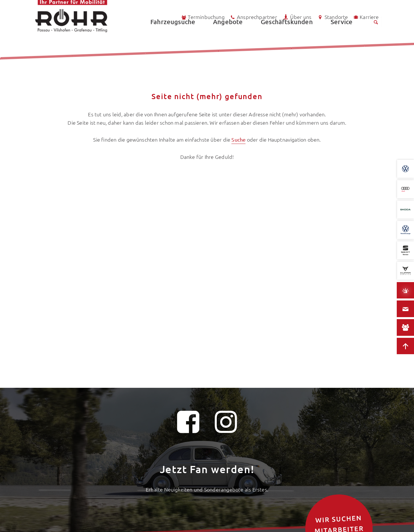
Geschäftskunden (287, 36)
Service (342, 36)
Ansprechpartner (253, 17)
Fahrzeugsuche (173, 36)
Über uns (297, 17)
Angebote (228, 36)
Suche (238, 139)
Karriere (366, 17)
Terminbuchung (203, 17)
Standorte (332, 17)
